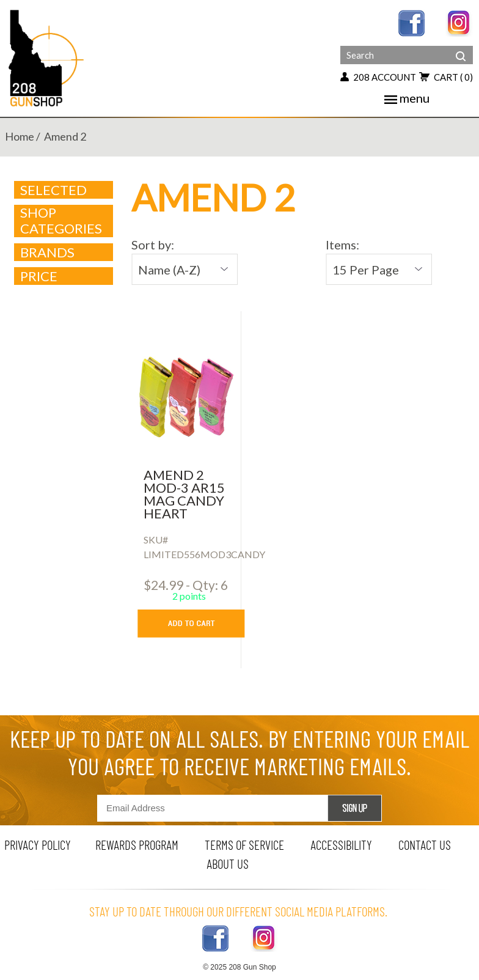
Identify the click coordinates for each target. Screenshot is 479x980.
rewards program (137, 845)
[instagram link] (459, 22)
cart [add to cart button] (446, 77)
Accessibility (341, 845)
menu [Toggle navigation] (407, 98)
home (20, 136)
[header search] (461, 47)
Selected (53, 190)
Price (64, 276)
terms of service (244, 845)
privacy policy (38, 845)
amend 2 (65, 136)
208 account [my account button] (378, 77)
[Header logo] (47, 57)
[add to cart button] (200, 624)
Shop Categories (64, 221)
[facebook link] (411, 22)
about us (228, 864)
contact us (425, 845)
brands (64, 252)
